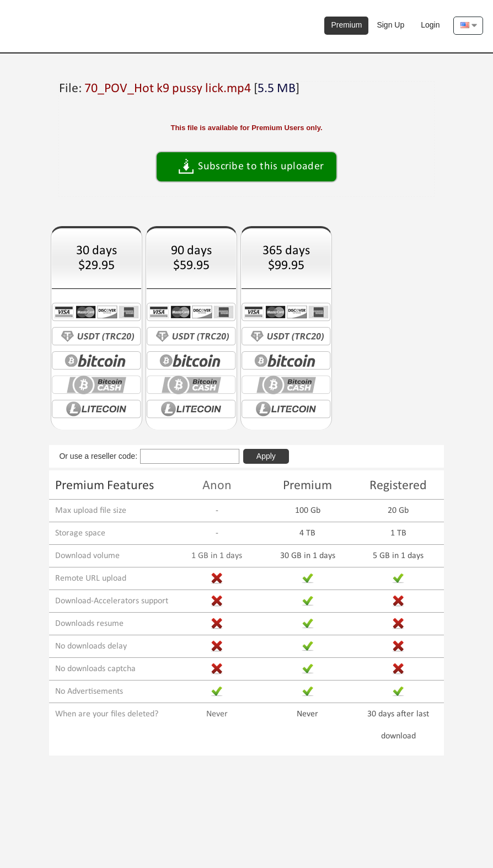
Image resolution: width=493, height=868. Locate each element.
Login (430, 25)
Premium (346, 25)
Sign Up (390, 25)
